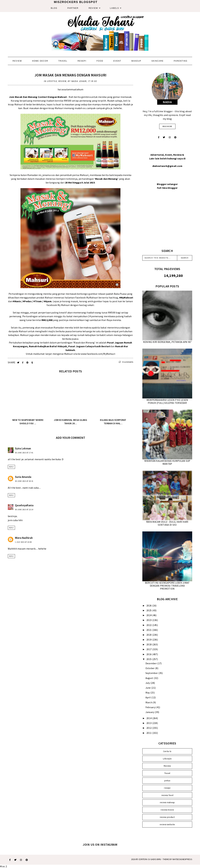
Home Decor (40, 61)
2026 (149, 605)
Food (100, 61)
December (151, 663)
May (148, 693)
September (152, 673)
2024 (149, 615)
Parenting (181, 61)
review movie (167, 810)
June (148, 688)
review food (167, 795)
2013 (149, 723)
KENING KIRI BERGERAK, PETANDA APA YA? (167, 342)
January (150, 712)
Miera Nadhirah (24, 538)
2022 (149, 625)
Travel (63, 61)
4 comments (126, 362)
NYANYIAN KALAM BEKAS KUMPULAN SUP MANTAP (167, 462)
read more (167, 126)
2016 (149, 654)
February (151, 707)
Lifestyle (52, 81)
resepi (167, 788)
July (148, 683)
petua (167, 780)
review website (167, 824)
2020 (149, 635)
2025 (149, 610)
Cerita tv (167, 751)
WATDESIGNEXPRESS (182, 859)
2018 (149, 644)
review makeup (167, 802)
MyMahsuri (92, 298)
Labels (114, 8)
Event (117, 61)
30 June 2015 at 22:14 (24, 510)
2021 (149, 630)
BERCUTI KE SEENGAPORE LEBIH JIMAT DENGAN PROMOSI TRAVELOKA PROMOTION (167, 586)
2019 (149, 640)
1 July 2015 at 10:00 (23, 542)
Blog (54, 8)
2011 (149, 733)
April (148, 697)
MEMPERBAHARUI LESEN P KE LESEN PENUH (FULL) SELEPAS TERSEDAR (167, 401)
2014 (149, 718)
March (149, 702)
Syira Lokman (23, 448)
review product (167, 817)
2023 (149, 620)
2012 (149, 728)
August (150, 678)
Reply (11, 467)
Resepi (82, 61)
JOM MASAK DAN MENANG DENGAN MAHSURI (71, 75)
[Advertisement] (167, 223)
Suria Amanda (23, 477)
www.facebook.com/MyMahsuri (98, 354)
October (150, 668)
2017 (149, 649)
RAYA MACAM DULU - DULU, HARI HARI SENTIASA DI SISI (167, 523)
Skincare (157, 61)
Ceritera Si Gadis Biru (150, 859)
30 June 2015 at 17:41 (24, 453)
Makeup (136, 61)
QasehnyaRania (24, 505)
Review (93, 8)
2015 (149, 659)
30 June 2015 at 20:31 (24, 481)
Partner (73, 8)
